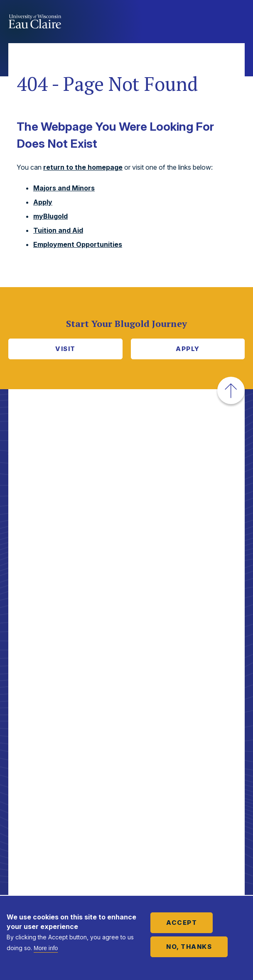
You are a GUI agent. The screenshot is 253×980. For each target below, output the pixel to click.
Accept (182, 923)
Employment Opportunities (78, 244)
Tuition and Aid (58, 230)
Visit (65, 349)
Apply (43, 202)
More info (46, 948)
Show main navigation (236, 22)
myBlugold (50, 216)
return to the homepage (83, 167)
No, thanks (189, 947)
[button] (231, 390)
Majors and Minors (64, 188)
